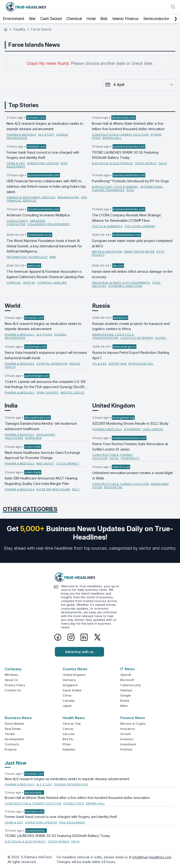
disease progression (71, 784)
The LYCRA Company (140, 226)
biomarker (132, 429)
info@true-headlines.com (152, 857)
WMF (53, 257)
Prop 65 (29, 283)
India (11, 406)
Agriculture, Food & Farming (115, 187)
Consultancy (17, 221)
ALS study (46, 135)
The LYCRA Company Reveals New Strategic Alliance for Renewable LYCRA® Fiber (127, 218)
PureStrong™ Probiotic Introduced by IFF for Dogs (130, 181)
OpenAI (126, 675)
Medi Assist (45, 463)
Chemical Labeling (52, 283)
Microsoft (127, 680)
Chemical (74, 19)
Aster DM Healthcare (53, 489)
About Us (11, 680)
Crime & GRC (16, 163)
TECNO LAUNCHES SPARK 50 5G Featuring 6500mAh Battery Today (125, 155)
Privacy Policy (15, 685)
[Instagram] (71, 637)
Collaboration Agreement (49, 224)
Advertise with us (79, 652)
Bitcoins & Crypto (133, 724)
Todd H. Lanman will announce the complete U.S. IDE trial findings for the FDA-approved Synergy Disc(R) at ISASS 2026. (45, 385)
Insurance (128, 729)
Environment (13, 19)
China (67, 695)
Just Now (16, 763)
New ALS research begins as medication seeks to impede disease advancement (45, 126)
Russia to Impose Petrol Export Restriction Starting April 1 (131, 355)
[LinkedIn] (84, 637)
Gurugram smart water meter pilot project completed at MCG (132, 243)
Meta (124, 706)
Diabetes (69, 749)
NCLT (76, 489)
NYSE (130, 190)
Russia (101, 306)
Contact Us (13, 690)
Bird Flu (68, 739)
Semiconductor (156, 19)
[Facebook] (58, 637)
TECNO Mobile (146, 163)
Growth (126, 734)
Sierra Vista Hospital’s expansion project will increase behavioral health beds (46, 355)
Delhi (163, 163)
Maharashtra (68, 197)
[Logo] (90, 577)
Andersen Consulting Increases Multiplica (38, 215)
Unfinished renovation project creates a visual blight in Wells (133, 475)
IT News (127, 669)
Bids (104, 19)
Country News (75, 669)
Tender (10, 734)
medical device (73, 393)
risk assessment (72, 822)
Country (19, 29)
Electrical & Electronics (112, 163)
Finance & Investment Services (31, 197)
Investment (128, 744)
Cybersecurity (131, 685)
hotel (114, 458)
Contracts (12, 744)
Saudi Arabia (72, 690)
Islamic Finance (125, 19)
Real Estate (13, 729)
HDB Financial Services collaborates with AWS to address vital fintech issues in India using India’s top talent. (46, 186)
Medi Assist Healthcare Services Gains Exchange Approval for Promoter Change (42, 455)
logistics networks (137, 338)
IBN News (12, 675)
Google (126, 695)
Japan (67, 706)
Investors (127, 739)
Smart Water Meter (139, 252)
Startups (126, 690)
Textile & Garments (107, 226)
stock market (68, 463)
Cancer (68, 729)
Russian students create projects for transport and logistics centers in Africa (131, 326)
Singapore (70, 685)
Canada (68, 701)
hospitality (130, 458)
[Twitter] (97, 637)
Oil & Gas (99, 364)
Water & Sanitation (107, 252)
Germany (69, 680)
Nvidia (125, 701)
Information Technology (27, 257)
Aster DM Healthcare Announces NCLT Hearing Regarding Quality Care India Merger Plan (41, 481)
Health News (74, 718)
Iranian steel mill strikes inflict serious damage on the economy (132, 274)
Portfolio (126, 749)
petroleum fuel (141, 364)
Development (14, 739)
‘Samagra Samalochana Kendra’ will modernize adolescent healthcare (41, 426)
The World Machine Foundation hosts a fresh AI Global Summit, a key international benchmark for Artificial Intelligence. (44, 246)
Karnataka (33, 438)
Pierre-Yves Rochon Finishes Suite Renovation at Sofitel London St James (130, 447)
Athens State (74, 803)
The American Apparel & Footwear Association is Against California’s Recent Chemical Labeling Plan (45, 274)
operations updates (43, 163)
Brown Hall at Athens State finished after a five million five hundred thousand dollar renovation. (129, 126)
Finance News (133, 718)
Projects (11, 749)
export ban (118, 364)
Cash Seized (51, 19)
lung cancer (153, 429)
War (32, 19)
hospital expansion (52, 364)
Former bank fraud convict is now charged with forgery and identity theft (43, 155)
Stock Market (14, 724)
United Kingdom (114, 406)
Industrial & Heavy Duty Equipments (121, 283)
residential (114, 487)
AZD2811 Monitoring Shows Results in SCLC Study (130, 423)
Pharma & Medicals (21, 135)
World (13, 306)
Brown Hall (112, 138)
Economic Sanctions (126, 286)
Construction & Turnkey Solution (120, 135)
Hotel (91, 19)
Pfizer (67, 744)
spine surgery (48, 393)
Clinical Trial (72, 724)
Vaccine (69, 734)
